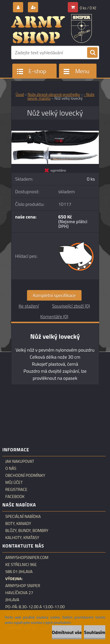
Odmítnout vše (67, 632)
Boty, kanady (18, 523)
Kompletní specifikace (54, 295)
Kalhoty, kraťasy (22, 538)
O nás (11, 468)
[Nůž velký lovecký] (55, 133)
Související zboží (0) (71, 306)
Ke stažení (29, 306)
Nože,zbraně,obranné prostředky (54, 94)
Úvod (20, 94)
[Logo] (51, 29)
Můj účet (14, 482)
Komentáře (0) (54, 316)
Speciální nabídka (23, 516)
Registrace (16, 489)
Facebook (15, 496)
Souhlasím (95, 632)
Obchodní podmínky (25, 475)
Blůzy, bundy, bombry (27, 531)
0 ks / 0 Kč (88, 8)
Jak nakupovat (20, 461)
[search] (92, 53)
